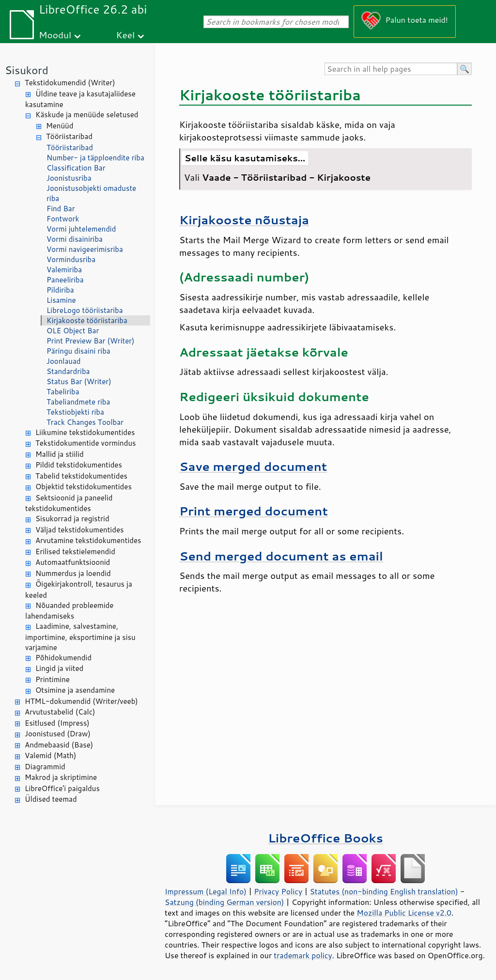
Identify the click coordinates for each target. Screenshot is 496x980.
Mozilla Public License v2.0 (404, 913)
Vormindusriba (71, 259)
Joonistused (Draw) (58, 734)
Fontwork (63, 219)
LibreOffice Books (325, 838)
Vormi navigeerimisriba (85, 249)
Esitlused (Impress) (57, 723)
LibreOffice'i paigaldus (62, 788)
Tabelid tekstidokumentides (81, 476)
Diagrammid (45, 767)
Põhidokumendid (63, 658)
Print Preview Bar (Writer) (91, 341)
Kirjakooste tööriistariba (87, 320)
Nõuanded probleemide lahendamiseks (69, 611)
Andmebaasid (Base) (59, 745)
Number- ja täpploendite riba (95, 158)
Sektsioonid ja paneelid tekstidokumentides (69, 503)
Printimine (53, 679)
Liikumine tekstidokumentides (85, 432)
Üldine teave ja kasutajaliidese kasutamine (80, 99)
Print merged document (254, 511)
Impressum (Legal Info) (206, 891)
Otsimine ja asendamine (75, 690)
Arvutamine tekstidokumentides (88, 540)
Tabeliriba (63, 392)
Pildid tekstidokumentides (79, 465)
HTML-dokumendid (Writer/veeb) (81, 701)
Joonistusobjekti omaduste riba (91, 193)
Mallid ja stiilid (60, 454)
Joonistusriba (69, 178)
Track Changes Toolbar (85, 422)
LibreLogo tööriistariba (85, 310)
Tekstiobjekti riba (75, 412)
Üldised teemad (51, 799)
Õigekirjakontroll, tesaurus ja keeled (79, 590)
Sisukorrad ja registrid (72, 519)
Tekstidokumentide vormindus (86, 443)
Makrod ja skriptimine (61, 777)
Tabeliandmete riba (78, 402)
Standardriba (68, 371)
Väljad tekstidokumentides (79, 530)
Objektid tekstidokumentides (84, 487)
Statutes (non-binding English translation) (384, 891)
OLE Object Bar (73, 331)
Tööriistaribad (69, 136)
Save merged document (253, 466)
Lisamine (61, 300)
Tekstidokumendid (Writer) (70, 83)
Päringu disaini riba (78, 351)
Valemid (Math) (51, 755)
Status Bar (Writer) (79, 381)
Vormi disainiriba (75, 239)
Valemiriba (64, 270)
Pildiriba (60, 290)
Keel (125, 35)
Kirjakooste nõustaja (244, 220)
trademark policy (303, 955)
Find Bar (61, 209)
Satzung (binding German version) (225, 902)
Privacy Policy (278, 891)
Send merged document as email (281, 556)
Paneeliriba (65, 280)
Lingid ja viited (59, 668)
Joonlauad (63, 361)
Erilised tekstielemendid (75, 552)
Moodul (55, 35)
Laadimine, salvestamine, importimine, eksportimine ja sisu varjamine (80, 637)
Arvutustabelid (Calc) (60, 712)
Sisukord (27, 70)
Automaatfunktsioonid (73, 562)
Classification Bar (76, 168)
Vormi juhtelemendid (81, 229)
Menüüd (60, 126)
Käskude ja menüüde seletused (87, 115)
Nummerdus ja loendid (73, 573)
